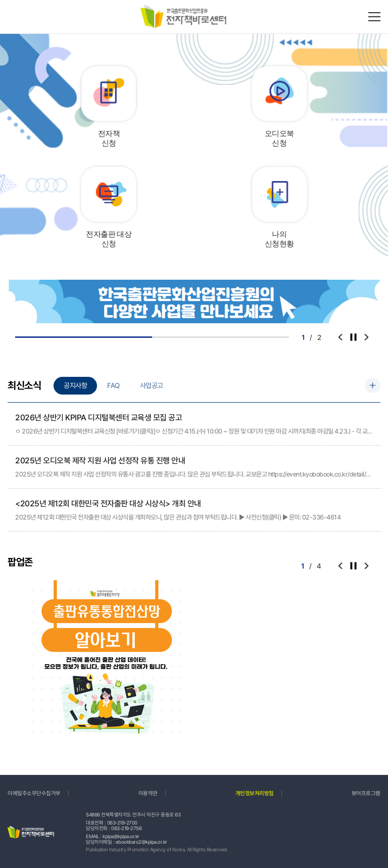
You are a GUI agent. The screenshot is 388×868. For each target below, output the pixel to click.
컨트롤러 (353, 337)
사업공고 (152, 385)
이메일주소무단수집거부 (34, 793)
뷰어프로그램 (366, 793)
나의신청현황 (279, 239)
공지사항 (75, 385)
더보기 (373, 385)
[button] (366, 337)
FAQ (113, 385)
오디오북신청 (279, 139)
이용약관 (148, 793)
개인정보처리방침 (255, 793)
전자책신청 (109, 139)
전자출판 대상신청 (109, 239)
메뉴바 (374, 17)
